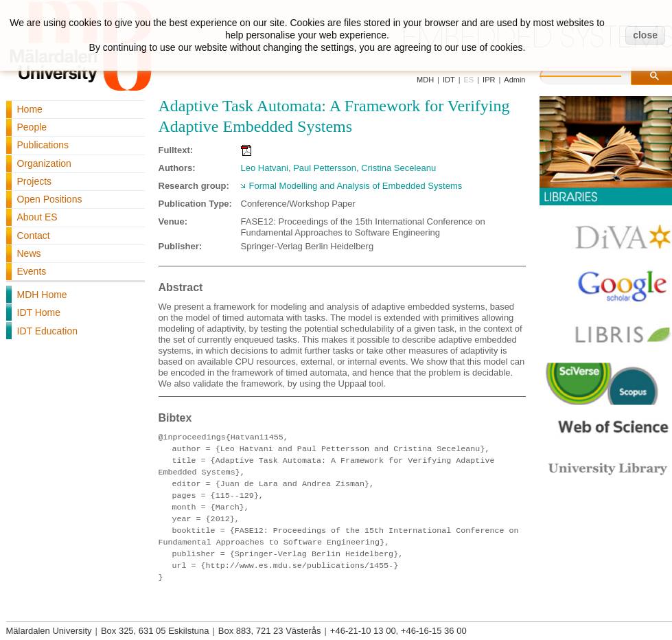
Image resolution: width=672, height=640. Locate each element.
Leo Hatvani (265, 168)
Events (32, 271)
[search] (594, 74)
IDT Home (39, 312)
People (32, 127)
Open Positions (50, 199)
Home (30, 109)
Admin (514, 80)
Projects (35, 181)
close (645, 35)
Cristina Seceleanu (398, 168)
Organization (44, 163)
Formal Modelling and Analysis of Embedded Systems (356, 186)
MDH (425, 80)
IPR (489, 80)
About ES (37, 217)
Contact (34, 236)
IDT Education (47, 331)
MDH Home (42, 295)
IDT (449, 80)
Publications (43, 145)
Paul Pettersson (325, 168)
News (29, 253)
